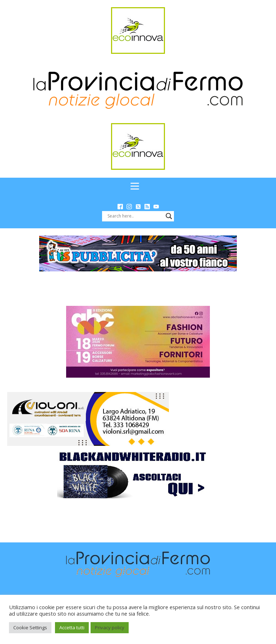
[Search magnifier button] (169, 216)
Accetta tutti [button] (72, 627)
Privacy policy (110, 627)
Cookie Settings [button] (30, 627)
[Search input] (135, 216)
